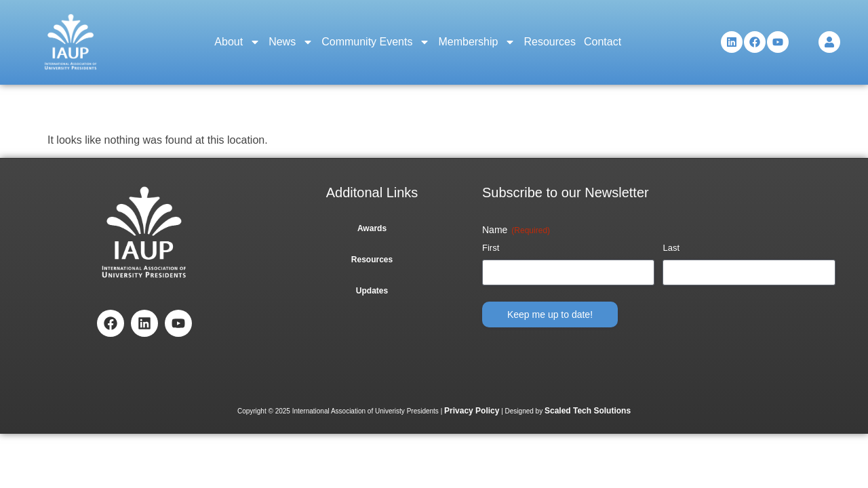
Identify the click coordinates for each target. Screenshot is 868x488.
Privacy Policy (472, 411)
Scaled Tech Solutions (588, 411)
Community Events (376, 42)
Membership (477, 42)
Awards (372, 228)
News (291, 42)
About (237, 42)
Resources (549, 42)
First (491, 248)
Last (671, 248)
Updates (372, 291)
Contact (603, 42)
